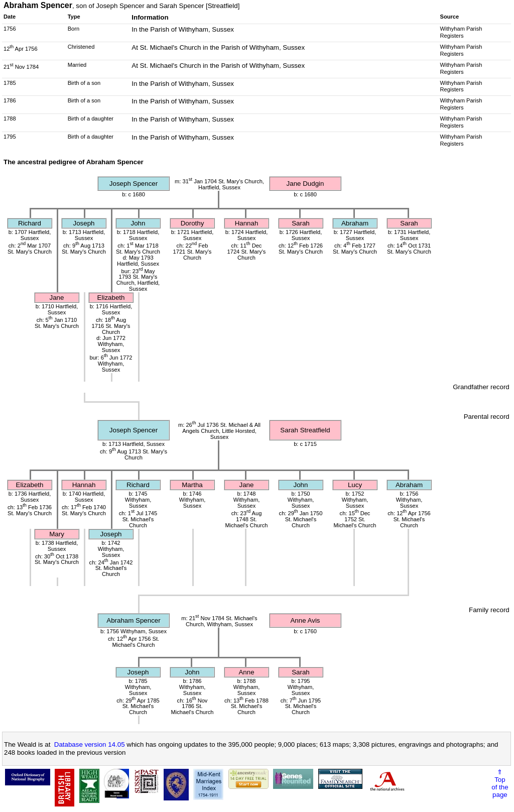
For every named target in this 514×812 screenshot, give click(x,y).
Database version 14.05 (90, 744)
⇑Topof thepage (500, 783)
